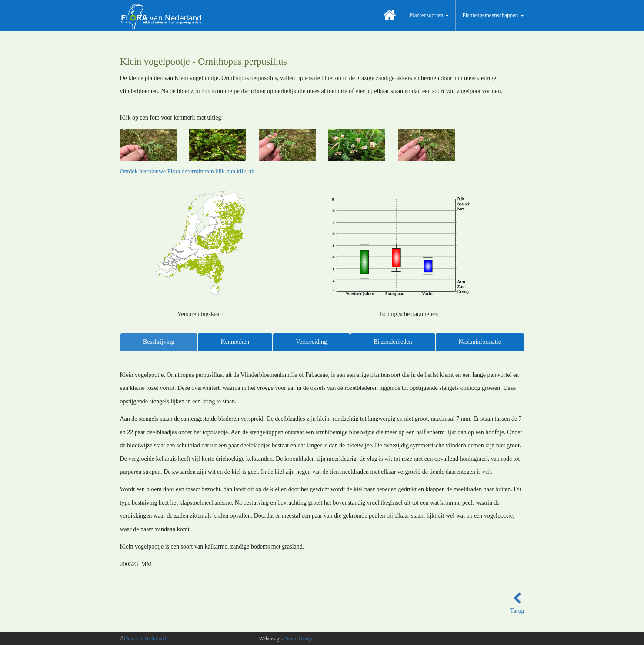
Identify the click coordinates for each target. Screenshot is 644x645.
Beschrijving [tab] (159, 342)
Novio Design (299, 638)
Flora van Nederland (145, 638)
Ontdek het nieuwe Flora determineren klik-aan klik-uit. (188, 171)
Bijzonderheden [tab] (393, 342)
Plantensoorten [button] (429, 15)
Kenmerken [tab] (235, 342)
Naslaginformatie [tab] (480, 342)
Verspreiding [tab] (311, 342)
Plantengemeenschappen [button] (493, 15)
